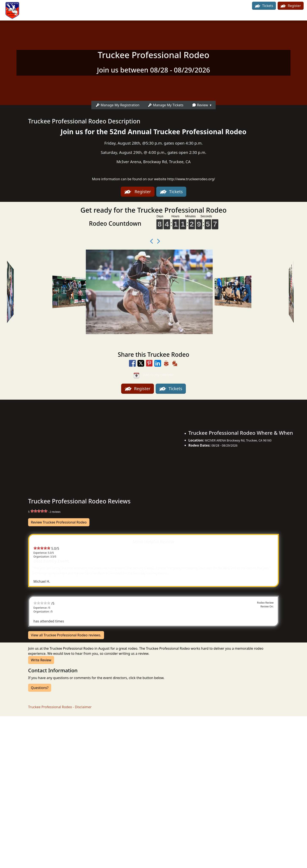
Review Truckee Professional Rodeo (59, 522)
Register (291, 6)
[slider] (39, 511)
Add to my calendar (154, 375)
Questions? (40, 688)
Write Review (41, 660)
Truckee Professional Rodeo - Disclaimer (60, 707)
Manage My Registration (118, 105)
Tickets (264, 6)
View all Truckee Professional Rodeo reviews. (66, 635)
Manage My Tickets (166, 105)
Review (200, 105)
